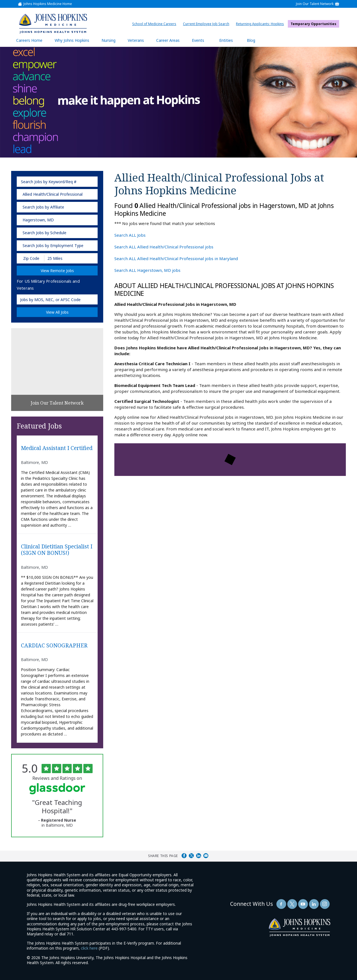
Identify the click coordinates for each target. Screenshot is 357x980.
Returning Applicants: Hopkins (261, 24)
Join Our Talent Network (315, 4)
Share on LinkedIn (199, 856)
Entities (230, 40)
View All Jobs (57, 312)
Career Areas (168, 40)
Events (198, 40)
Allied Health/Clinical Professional (53, 194)
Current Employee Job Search (208, 24)
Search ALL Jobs (130, 235)
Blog (251, 40)
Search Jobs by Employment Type (53, 245)
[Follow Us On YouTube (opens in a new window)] (303, 904)
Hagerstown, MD (38, 220)
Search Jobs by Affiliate (43, 207)
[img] (53, 23)
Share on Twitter (191, 856)
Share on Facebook (184, 856)
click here (89, 948)
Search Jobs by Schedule (44, 233)
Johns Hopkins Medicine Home (48, 4)
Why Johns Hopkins (72, 40)
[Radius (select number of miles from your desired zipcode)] (64, 258)
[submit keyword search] (92, 182)
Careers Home (29, 40)
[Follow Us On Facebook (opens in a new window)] (281, 904)
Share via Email (206, 856)
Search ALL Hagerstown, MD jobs (147, 270)
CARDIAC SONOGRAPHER (54, 646)
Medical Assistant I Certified (57, 448)
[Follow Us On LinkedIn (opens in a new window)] (314, 904)
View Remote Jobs (57, 271)
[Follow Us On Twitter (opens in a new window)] (292, 904)
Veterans (136, 40)
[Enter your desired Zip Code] (31, 258)
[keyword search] (57, 182)
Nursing (111, 40)
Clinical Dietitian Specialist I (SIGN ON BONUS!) (57, 550)
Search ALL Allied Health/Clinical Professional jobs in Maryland (176, 258)
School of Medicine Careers (156, 24)
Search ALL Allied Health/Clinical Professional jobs (164, 247)
